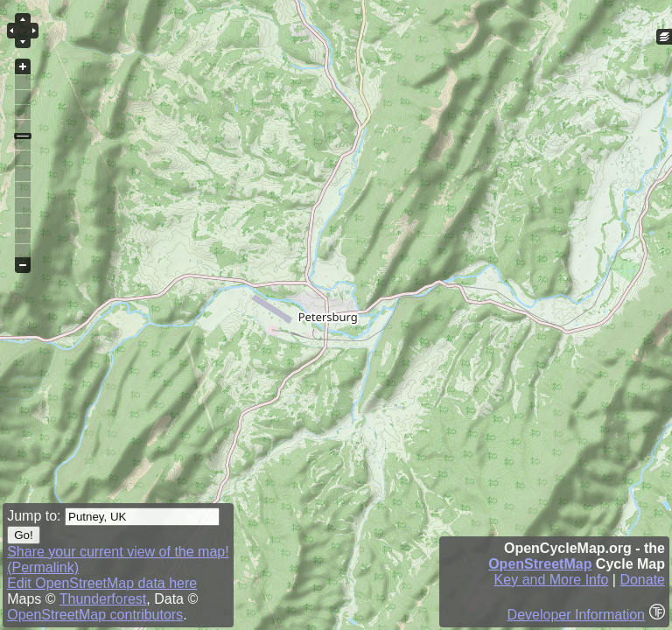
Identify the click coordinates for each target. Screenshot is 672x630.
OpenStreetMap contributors (95, 615)
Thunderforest (103, 599)
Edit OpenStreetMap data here (102, 583)
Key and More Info (552, 580)
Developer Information (576, 615)
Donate (642, 580)
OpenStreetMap (540, 564)
